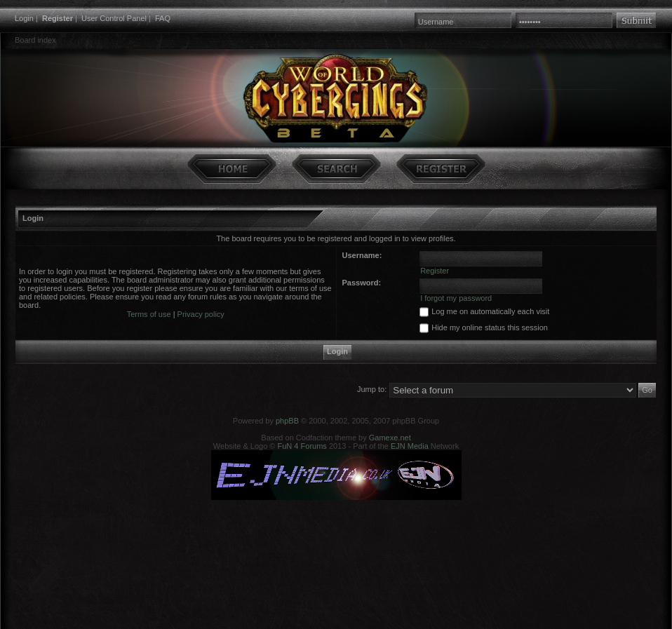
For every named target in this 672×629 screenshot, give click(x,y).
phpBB (287, 421)
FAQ (163, 18)
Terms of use (149, 314)
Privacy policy (201, 314)
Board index (35, 40)
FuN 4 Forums (302, 446)
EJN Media (410, 446)
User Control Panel (114, 18)
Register (58, 18)
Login (24, 18)
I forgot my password (456, 298)
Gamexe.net (390, 438)
